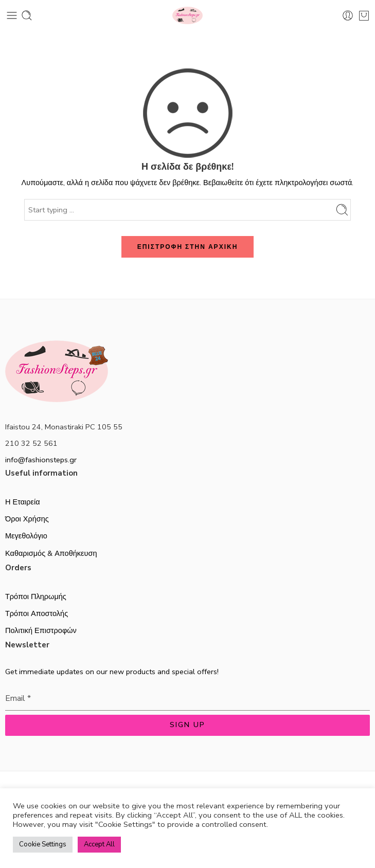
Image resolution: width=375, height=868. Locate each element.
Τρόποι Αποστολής (37, 613)
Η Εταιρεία (23, 502)
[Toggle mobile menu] (12, 15)
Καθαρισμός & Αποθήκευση (51, 553)
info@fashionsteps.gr (41, 460)
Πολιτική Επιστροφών (41, 630)
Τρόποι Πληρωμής (36, 596)
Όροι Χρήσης (27, 519)
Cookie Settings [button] (43, 844)
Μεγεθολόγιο (26, 536)
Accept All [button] (99, 844)
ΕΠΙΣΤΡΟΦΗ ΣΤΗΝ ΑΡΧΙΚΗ (188, 247)
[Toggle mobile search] (27, 15)
